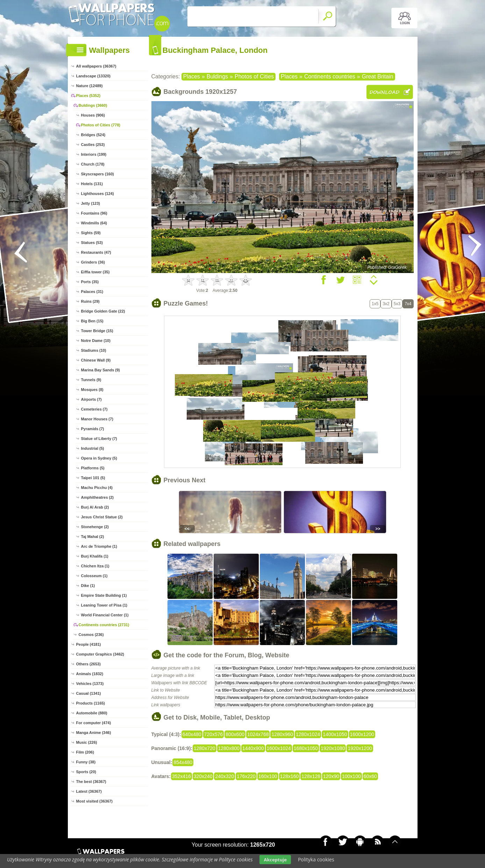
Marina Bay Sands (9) (101, 370)
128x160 (290, 776)
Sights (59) (91, 233)
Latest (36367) (89, 791)
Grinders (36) (93, 262)
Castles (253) (93, 145)
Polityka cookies (316, 859)
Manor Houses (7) (97, 419)
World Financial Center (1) (105, 615)
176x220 (246, 776)
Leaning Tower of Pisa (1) (104, 605)
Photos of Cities (254, 76)
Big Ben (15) (92, 321)
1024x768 (258, 734)
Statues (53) (92, 243)
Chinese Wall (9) (96, 360)
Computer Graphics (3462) (100, 654)
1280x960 (282, 734)
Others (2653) (88, 664)
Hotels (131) (92, 184)
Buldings (217, 76)
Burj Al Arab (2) (95, 507)
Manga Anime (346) (94, 733)
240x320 (224, 776)
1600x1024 (279, 748)
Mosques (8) (92, 390)
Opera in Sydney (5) (99, 458)
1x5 (375, 304)
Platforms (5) (93, 468)
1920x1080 (333, 748)
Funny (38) (86, 762)
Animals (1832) (90, 674)
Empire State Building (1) (104, 595)
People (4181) (89, 644)
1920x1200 (360, 748)
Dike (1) (88, 586)
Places (192, 76)
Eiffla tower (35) (95, 272)
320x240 (203, 776)
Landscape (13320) (93, 76)
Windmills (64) (94, 223)
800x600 (235, 734)
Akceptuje (275, 860)
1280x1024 (308, 734)
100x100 (351, 776)
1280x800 (229, 748)
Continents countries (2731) (104, 625)
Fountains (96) (94, 213)
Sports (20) (86, 772)
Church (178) (93, 164)
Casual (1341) (89, 693)
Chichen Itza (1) (95, 566)
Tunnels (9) (91, 380)
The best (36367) (91, 782)
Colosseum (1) (94, 576)
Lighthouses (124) (98, 194)
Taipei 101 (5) (93, 478)
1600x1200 (362, 734)
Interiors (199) (94, 154)
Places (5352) (88, 96)
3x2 (386, 304)
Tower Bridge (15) (97, 331)
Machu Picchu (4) (97, 488)
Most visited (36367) (95, 801)
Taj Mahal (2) (93, 537)
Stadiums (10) (94, 350)
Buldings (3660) (93, 105)
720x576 (214, 734)
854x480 (183, 762)
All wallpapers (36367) (96, 66)
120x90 (331, 776)
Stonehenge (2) (95, 527)
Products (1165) (91, 703)
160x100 (268, 776)
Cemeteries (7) (94, 409)
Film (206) (85, 752)
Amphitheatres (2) (98, 497)
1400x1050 (335, 734)
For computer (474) (94, 723)
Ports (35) (90, 282)
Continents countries (330, 76)
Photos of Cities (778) (101, 125)
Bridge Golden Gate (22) (103, 311)
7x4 (408, 304)
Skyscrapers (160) (98, 174)
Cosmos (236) (91, 635)
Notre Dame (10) (96, 341)
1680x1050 (306, 748)
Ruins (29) (90, 301)
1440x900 (253, 748)
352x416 (181, 776)
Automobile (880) (92, 713)
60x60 (370, 776)
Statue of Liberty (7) (99, 439)
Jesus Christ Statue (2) (102, 517)
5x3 (397, 304)
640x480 (192, 734)
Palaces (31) (92, 292)
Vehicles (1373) (90, 684)
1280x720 (205, 748)
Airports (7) (91, 399)
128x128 (311, 776)
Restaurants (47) (96, 252)
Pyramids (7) (93, 429)
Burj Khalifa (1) (95, 556)
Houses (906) (93, 115)
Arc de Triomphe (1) (99, 546)
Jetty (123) (91, 203)
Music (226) (87, 742)
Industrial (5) (93, 448)
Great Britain (378, 76)
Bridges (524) (93, 135)
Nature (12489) (90, 86)
